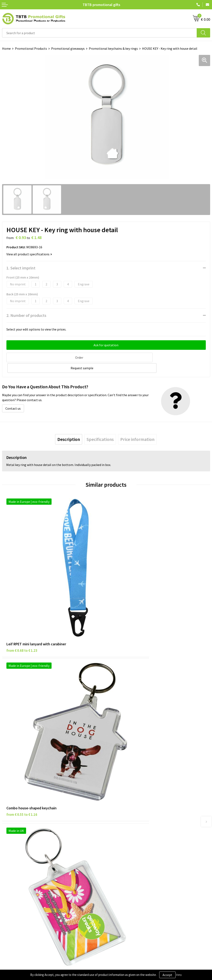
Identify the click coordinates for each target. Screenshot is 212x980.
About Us (114, 857)
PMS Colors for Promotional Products (135, 816)
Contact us (13, 397)
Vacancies (115, 863)
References (116, 869)
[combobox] (99, 33)
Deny (179, 975)
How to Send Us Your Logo (126, 822)
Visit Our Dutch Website (125, 876)
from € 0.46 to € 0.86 (22, 718)
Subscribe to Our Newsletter (22, 888)
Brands (7, 857)
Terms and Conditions (18, 876)
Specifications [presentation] (100, 428)
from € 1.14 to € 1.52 (126, 718)
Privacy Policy (12, 863)
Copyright (9, 882)
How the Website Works (125, 803)
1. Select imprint (21, 268)
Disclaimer (10, 869)
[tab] (69, 428)
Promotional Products (31, 48)
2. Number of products (26, 315)
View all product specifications (29, 254)
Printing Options (120, 809)
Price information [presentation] (137, 428)
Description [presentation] (69, 428)
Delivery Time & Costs (123, 797)
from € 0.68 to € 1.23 (22, 596)
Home (6, 48)
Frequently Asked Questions (128, 791)
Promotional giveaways (68, 48)
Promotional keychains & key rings (113, 48)
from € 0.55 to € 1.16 (126, 596)
